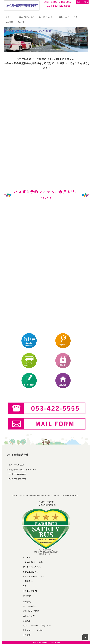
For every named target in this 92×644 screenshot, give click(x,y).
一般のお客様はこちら (26, 17)
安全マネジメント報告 (33, 630)
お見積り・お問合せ (82, 2)
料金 (76, 17)
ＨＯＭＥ (9, 17)
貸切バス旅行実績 (31, 611)
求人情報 (21, 22)
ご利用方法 (28, 581)
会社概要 (9, 22)
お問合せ (27, 596)
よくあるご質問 (30, 591)
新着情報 (27, 602)
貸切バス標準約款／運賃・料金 (37, 626)
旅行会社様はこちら (47, 17)
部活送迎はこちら (31, 572)
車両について (64, 17)
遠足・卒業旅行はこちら (34, 577)
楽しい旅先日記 (30, 606)
